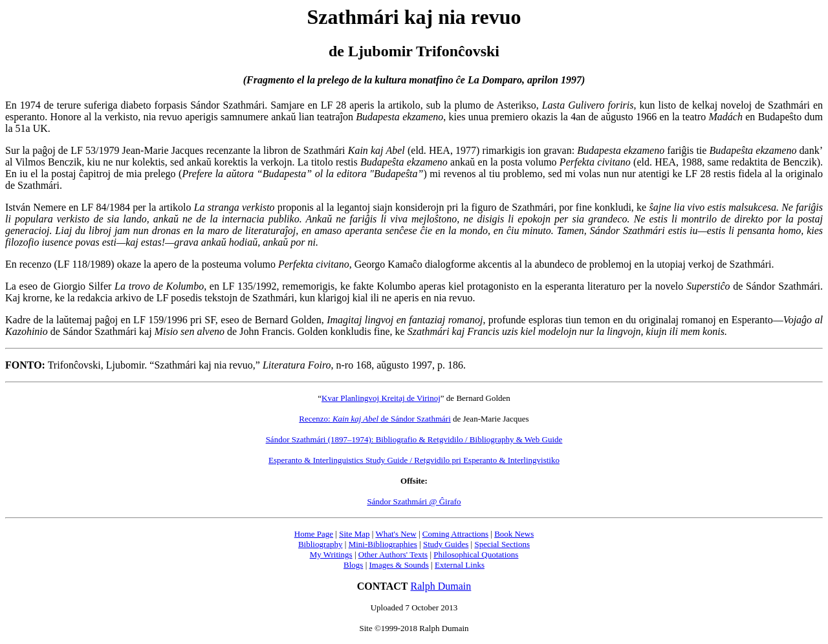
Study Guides (446, 544)
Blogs (353, 565)
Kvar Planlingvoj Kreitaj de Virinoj (381, 398)
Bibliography (321, 544)
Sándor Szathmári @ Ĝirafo (414, 501)
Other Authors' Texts (393, 554)
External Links (460, 565)
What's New (396, 534)
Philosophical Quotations (476, 554)
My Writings (331, 554)
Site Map (354, 534)
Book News (514, 534)
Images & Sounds (398, 565)
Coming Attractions (455, 534)
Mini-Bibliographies (383, 544)
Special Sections (502, 544)
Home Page (314, 534)
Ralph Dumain (441, 586)
